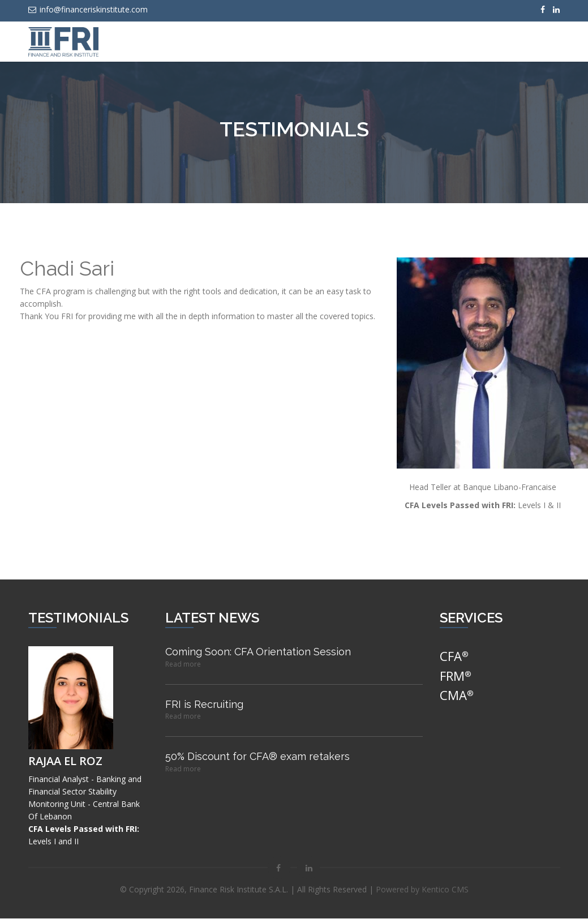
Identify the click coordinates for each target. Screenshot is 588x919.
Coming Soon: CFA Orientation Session (258, 652)
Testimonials (537, 42)
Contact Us (474, 42)
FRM (456, 676)
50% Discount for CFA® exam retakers (257, 757)
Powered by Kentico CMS (422, 890)
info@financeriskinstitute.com (88, 9)
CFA (454, 656)
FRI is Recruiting (204, 705)
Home (245, 42)
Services (291, 42)
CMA (457, 695)
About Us (417, 42)
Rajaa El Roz (65, 761)
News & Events (353, 42)
